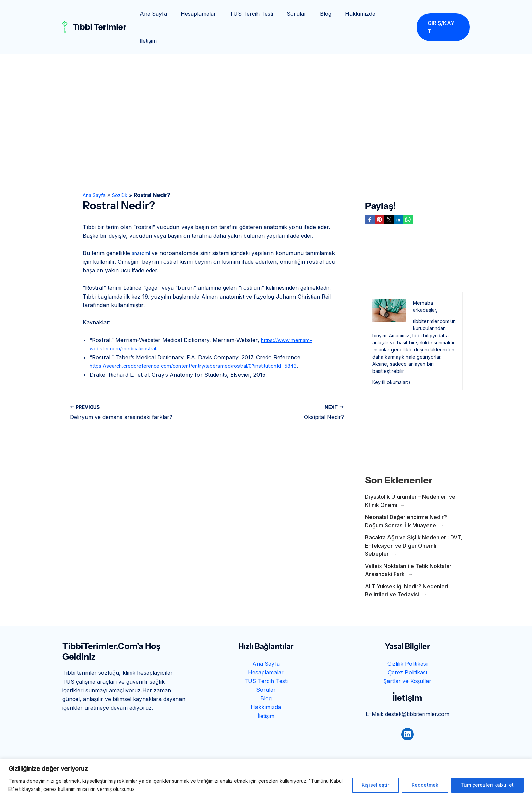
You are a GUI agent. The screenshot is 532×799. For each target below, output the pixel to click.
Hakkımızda (361, 14)
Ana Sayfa (168, 14)
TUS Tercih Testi (260, 14)
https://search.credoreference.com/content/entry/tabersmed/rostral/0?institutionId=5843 (205, 339)
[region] (266, 779)
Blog (329, 14)
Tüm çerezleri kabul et (487, 785)
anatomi (142, 226)
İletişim (395, 14)
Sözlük (125, 168)
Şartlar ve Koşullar (407, 654)
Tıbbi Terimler (100, 13)
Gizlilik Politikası (407, 636)
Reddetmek (425, 785)
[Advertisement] (266, 78)
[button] (443, 14)
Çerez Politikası (407, 645)
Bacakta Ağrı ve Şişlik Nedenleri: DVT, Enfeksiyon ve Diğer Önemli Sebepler (414, 518)
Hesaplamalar (210, 14)
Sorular (303, 14)
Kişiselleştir (375, 785)
